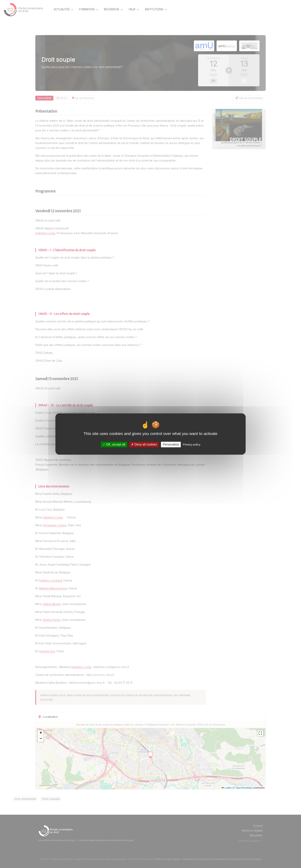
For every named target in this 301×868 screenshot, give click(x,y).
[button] (47, 733)
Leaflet (233, 788)
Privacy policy (192, 444)
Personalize (171, 444)
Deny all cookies (144, 444)
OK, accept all (114, 444)
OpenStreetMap (250, 788)
